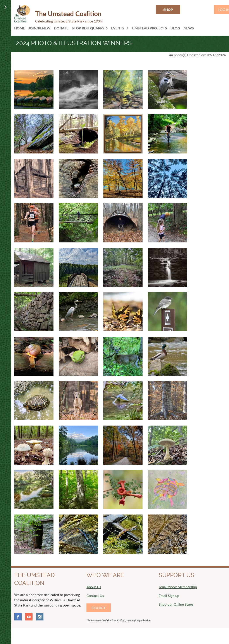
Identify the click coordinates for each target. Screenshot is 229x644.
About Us (94, 587)
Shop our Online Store (176, 604)
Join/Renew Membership (178, 587)
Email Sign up (169, 595)
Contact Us (95, 595)
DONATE (99, 608)
